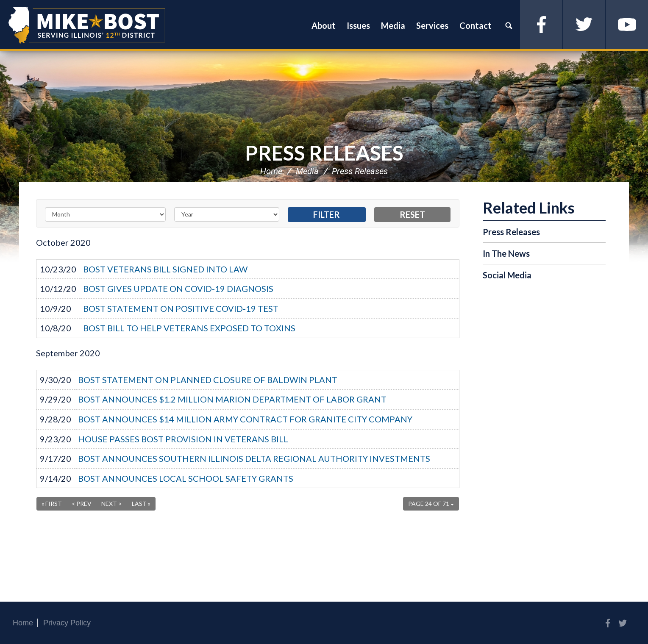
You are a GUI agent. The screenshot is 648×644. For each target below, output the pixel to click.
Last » (141, 504)
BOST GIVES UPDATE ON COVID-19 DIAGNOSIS (178, 289)
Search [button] (509, 25)
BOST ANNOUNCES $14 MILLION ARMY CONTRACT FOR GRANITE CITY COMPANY (245, 419)
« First (52, 504)
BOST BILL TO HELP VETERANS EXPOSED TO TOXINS (189, 328)
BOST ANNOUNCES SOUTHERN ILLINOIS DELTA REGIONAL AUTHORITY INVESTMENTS (254, 458)
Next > (112, 504)
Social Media (507, 275)
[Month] (105, 214)
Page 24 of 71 (431, 504)
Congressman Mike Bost (87, 25)
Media (307, 171)
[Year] (227, 214)
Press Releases (324, 153)
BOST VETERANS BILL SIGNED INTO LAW (165, 269)
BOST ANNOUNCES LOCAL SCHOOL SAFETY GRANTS (186, 478)
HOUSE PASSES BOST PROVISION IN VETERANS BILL (183, 439)
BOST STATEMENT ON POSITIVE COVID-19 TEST (181, 308)
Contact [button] (476, 25)
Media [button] (393, 25)
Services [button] (432, 25)
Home (271, 171)
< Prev (82, 504)
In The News (506, 253)
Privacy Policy (67, 623)
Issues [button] (358, 25)
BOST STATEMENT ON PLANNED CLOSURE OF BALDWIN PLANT (208, 380)
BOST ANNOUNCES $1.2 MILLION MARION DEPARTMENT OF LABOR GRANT (232, 399)
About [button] (324, 25)
